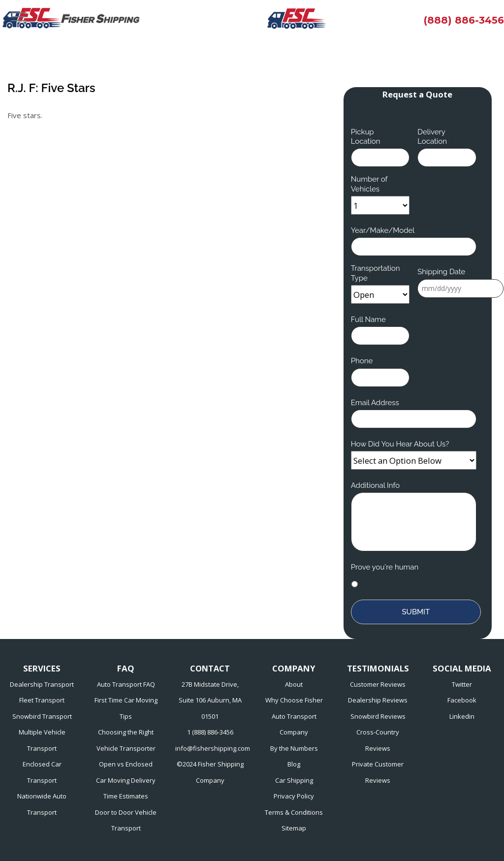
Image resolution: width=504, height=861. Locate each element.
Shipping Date (444, 272)
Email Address (378, 403)
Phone (365, 361)
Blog (294, 764)
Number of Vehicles (369, 184)
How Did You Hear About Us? (403, 444)
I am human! (384, 584)
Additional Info (375, 485)
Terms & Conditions (294, 812)
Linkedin (462, 716)
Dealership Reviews (378, 700)
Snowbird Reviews (378, 716)
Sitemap (294, 828)
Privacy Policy (294, 796)
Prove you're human (385, 567)
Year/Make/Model (386, 230)
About (294, 684)
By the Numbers (294, 748)
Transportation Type (376, 273)
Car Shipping (294, 780)
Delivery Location (435, 137)
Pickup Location (369, 137)
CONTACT (210, 669)
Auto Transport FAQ (126, 684)
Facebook (462, 700)
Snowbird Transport (42, 716)
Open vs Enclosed (126, 764)
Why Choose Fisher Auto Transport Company (294, 716)
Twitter (462, 684)
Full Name (372, 319)
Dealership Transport (42, 684)
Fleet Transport (42, 700)
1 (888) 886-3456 (210, 732)
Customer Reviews (378, 684)
